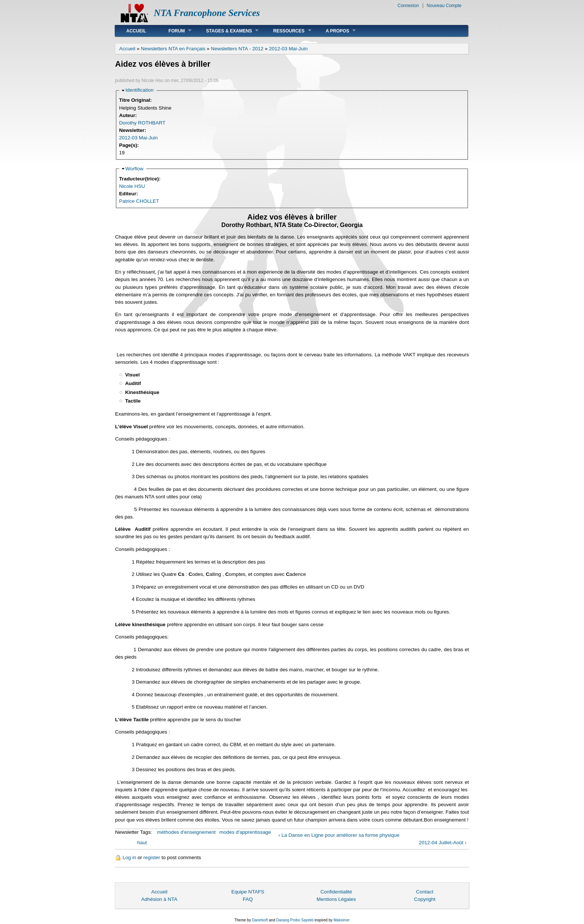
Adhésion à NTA (159, 899)
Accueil (136, 31)
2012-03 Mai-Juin (288, 49)
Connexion (408, 6)
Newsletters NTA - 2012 (237, 49)
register (152, 857)
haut (142, 843)
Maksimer (341, 920)
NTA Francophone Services (207, 13)
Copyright (425, 899)
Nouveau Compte (444, 6)
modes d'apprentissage (245, 832)
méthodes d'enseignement (186, 832)
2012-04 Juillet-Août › (443, 843)
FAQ (248, 899)
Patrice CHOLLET (139, 201)
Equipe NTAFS (248, 892)
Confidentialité (336, 892)
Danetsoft (260, 920)
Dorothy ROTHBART (142, 123)
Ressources (286, 31)
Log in (129, 857)
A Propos (335, 31)
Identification (139, 90)
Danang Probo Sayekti (295, 920)
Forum (174, 31)
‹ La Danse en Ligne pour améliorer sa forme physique (339, 835)
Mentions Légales (336, 899)
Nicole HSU (132, 186)
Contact (425, 892)
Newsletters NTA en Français (173, 49)
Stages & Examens (227, 31)
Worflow (134, 169)
